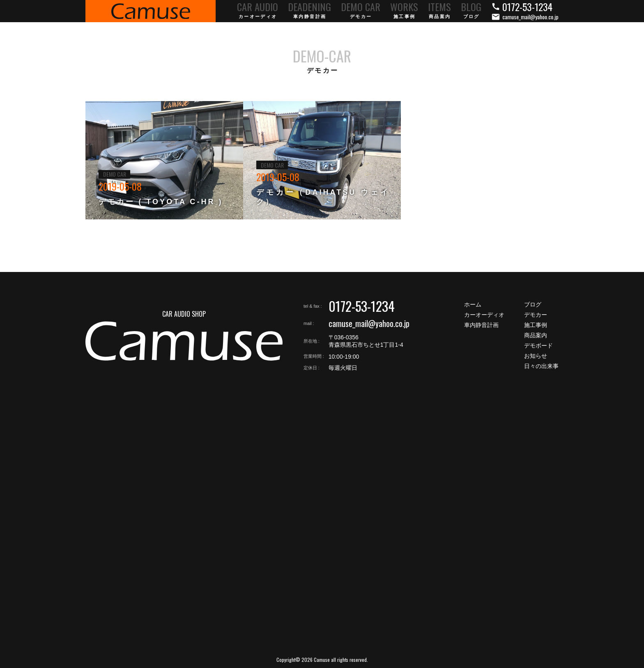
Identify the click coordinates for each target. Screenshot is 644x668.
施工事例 (536, 325)
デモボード (538, 346)
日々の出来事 (541, 366)
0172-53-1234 (362, 306)
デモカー (536, 315)
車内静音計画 (481, 325)
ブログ (533, 304)
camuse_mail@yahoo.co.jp (369, 323)
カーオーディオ (484, 315)
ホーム (473, 304)
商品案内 (536, 335)
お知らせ (536, 356)
